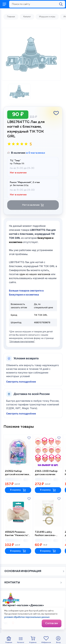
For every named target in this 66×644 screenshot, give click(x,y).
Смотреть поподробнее (21, 382)
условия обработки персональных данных (27, 617)
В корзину (18, 490)
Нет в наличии (33, 205)
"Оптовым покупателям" (22, 341)
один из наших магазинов (35, 274)
